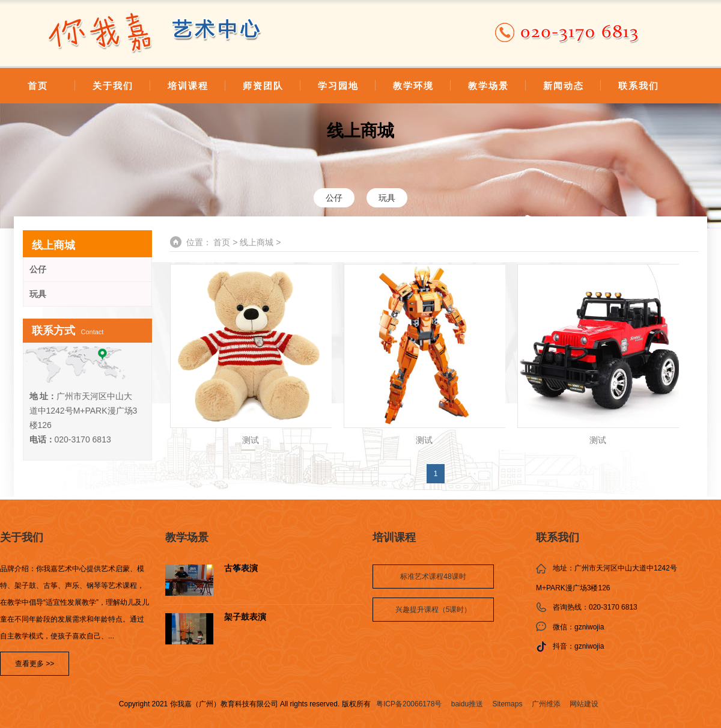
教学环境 (413, 86)
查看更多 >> (35, 664)
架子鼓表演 (245, 617)
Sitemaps (507, 704)
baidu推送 (467, 704)
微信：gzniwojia (578, 627)
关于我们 (113, 86)
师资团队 (263, 86)
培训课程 (188, 86)
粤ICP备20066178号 (409, 704)
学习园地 (338, 86)
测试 (251, 440)
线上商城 (360, 131)
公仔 (334, 198)
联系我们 (639, 86)
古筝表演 (241, 568)
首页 (38, 86)
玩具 (387, 198)
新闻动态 (564, 86)
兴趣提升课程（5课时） (434, 610)
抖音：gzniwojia (578, 646)
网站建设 (584, 704)
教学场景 (488, 86)
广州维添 (546, 704)
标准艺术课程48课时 (433, 577)
